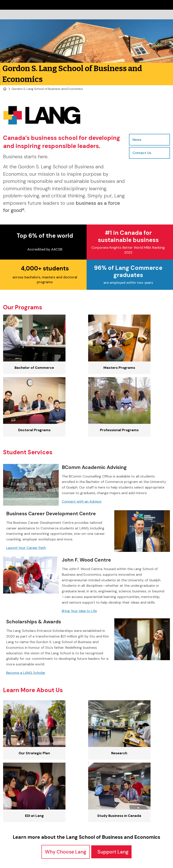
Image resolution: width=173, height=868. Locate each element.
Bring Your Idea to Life (79, 611)
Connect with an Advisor (82, 502)
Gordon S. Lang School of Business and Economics (47, 89)
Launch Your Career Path (26, 548)
